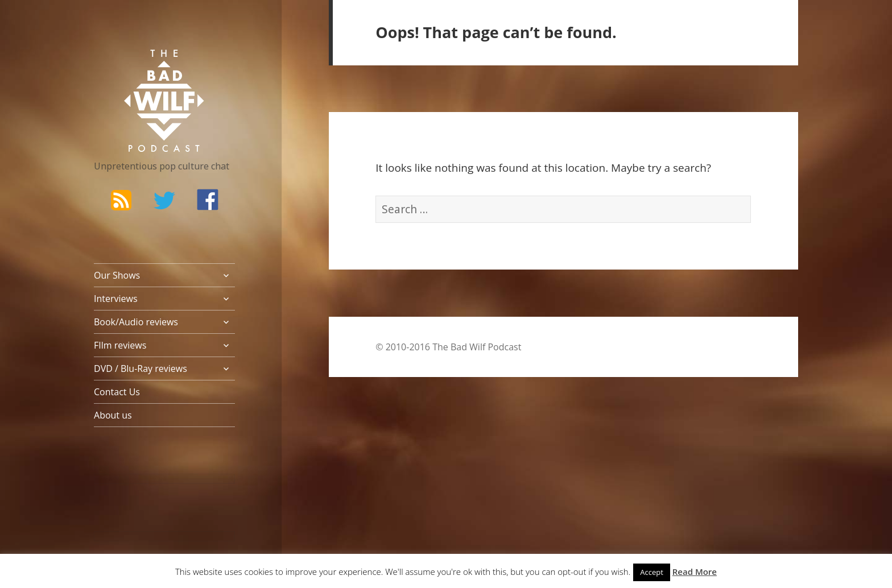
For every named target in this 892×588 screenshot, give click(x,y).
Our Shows (117, 275)
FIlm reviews (120, 345)
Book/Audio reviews (136, 322)
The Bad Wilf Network (142, 66)
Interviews (116, 299)
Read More (695, 572)
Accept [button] (652, 572)
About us (113, 415)
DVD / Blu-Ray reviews (141, 368)
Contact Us (117, 392)
